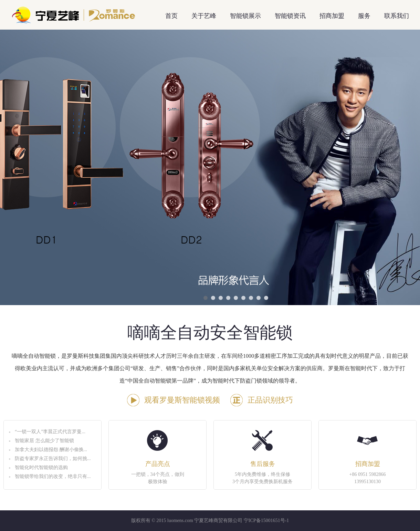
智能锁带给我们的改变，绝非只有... (53, 476)
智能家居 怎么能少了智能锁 (44, 441)
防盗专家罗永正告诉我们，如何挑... (53, 459)
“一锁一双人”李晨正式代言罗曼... (50, 432)
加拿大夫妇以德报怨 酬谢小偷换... (51, 450)
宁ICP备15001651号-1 (266, 520)
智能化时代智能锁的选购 (41, 467)
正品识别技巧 (270, 400)
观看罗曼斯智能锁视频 (182, 400)
